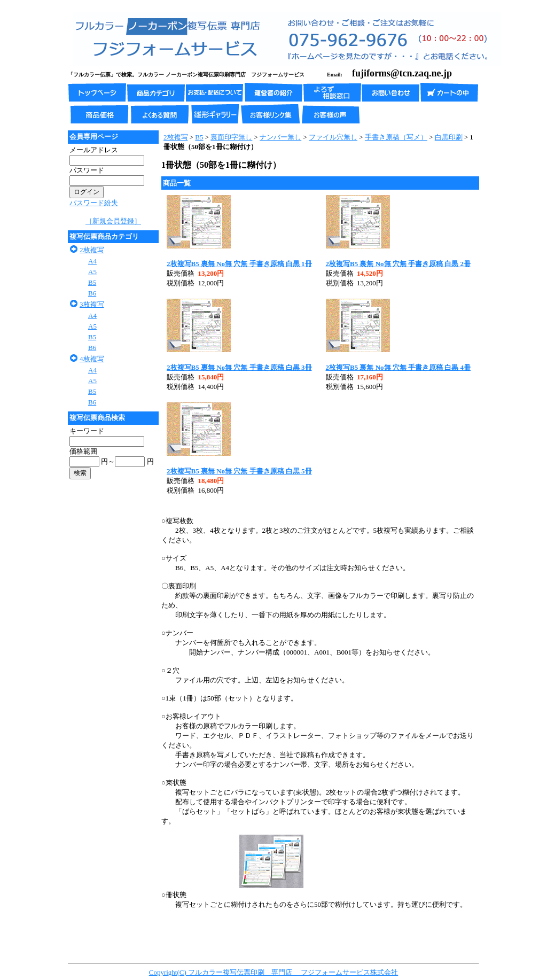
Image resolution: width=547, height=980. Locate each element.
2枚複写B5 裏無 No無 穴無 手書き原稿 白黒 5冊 (239, 471)
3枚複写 (92, 304)
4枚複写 (92, 359)
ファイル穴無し (333, 137)
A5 (92, 272)
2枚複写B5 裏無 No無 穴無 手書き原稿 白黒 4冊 (398, 367)
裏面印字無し (231, 137)
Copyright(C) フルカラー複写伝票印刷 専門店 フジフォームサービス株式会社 (274, 972)
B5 (92, 282)
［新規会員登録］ (113, 221)
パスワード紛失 (94, 203)
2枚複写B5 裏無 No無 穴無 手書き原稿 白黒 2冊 (398, 264)
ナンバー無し (280, 137)
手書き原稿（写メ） (396, 137)
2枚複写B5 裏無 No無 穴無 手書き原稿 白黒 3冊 (239, 367)
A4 (92, 261)
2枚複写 (92, 250)
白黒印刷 (449, 137)
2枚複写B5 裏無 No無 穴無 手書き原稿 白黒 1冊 (239, 264)
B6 (92, 293)
